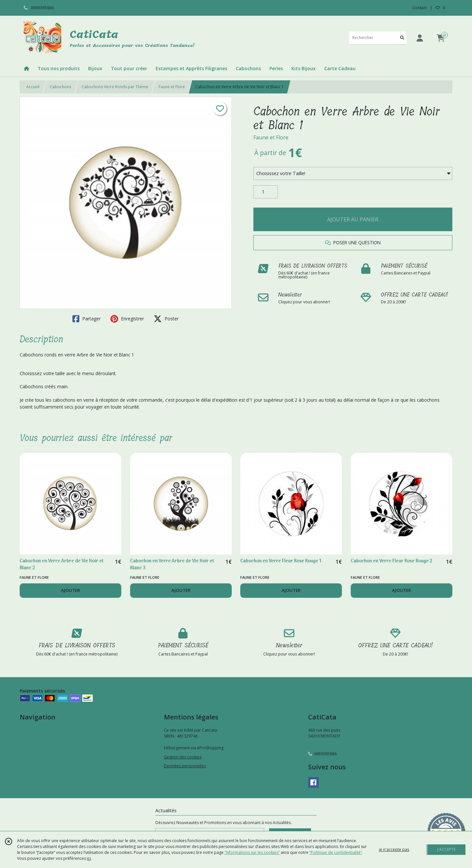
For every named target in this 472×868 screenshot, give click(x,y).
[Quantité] (266, 192)
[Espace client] (420, 38)
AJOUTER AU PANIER (353, 219)
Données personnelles (185, 766)
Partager (87, 319)
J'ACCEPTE (446, 849)
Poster (166, 319)
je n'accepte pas (394, 849)
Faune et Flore (172, 87)
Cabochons (60, 87)
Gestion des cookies (183, 757)
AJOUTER (70, 590)
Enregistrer (127, 319)
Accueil (33, 87)
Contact (420, 8)
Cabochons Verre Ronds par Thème (115, 87)
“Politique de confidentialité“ (336, 852)
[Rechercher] (402, 38)
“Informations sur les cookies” (252, 852)
